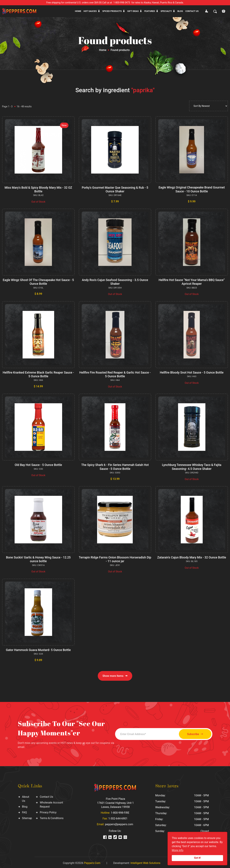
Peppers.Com (92, 862)
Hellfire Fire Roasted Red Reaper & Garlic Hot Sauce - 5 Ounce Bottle (115, 374)
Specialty (166, 11)
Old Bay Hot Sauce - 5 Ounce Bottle (38, 464)
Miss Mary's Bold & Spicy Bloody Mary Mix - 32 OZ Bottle (38, 189)
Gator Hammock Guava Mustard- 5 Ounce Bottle (38, 649)
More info (178, 850)
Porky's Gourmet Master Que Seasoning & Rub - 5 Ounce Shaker (115, 189)
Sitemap (27, 817)
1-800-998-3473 (122, 3)
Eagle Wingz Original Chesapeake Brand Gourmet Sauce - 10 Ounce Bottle (192, 189)
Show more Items (115, 675)
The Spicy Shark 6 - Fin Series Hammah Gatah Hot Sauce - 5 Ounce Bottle (115, 466)
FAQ (25, 811)
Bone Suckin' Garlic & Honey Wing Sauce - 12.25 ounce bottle (38, 558)
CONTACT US (192, 11)
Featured (150, 11)
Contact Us (46, 796)
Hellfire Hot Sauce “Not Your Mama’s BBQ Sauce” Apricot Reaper (192, 282)
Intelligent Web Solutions (145, 862)
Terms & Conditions (52, 817)
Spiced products (112, 11)
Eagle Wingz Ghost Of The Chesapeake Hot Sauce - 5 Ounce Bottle (38, 282)
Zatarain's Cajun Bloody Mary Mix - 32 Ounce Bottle (192, 556)
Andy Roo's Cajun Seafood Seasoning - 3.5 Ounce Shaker (115, 282)
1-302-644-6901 (118, 817)
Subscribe (193, 733)
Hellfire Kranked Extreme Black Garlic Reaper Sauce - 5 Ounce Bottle (38, 374)
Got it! (197, 858)
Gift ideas (133, 11)
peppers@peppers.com (119, 823)
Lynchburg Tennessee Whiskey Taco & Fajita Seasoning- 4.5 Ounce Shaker (192, 466)
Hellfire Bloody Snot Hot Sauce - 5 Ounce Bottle (192, 372)
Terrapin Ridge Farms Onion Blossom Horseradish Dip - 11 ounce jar (115, 558)
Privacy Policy (48, 811)
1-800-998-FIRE (120, 811)
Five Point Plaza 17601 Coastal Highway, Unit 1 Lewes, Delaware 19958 (115, 802)
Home (78, 11)
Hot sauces (90, 11)
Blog (180, 11)
